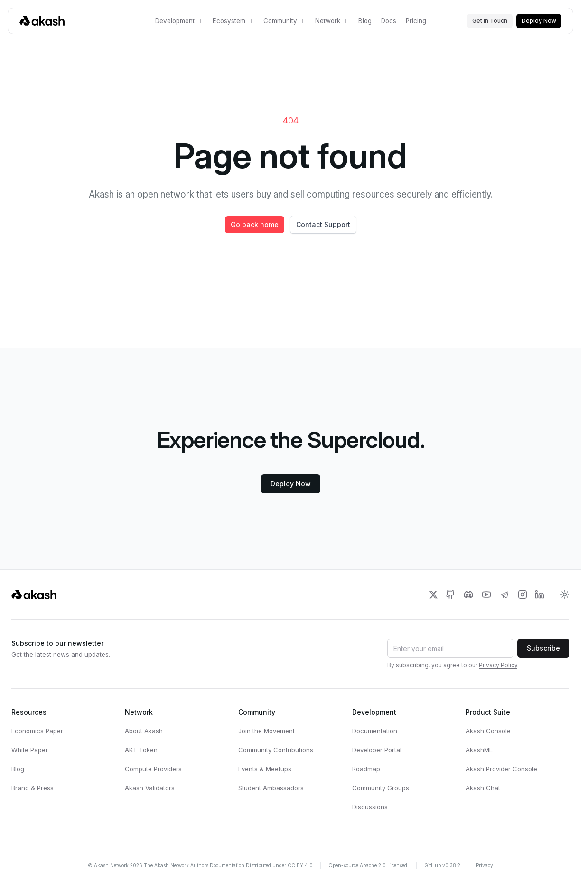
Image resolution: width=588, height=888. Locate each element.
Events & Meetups (265, 769)
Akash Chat (483, 788)
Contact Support (323, 224)
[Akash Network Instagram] (523, 595)
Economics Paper (37, 731)
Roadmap (366, 769)
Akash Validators (150, 788)
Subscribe (543, 648)
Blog (365, 21)
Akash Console (488, 731)
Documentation (375, 731)
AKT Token (141, 750)
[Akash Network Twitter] (433, 595)
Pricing (416, 21)
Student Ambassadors (271, 788)
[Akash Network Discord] (468, 595)
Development (179, 21)
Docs (389, 21)
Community (285, 21)
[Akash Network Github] (450, 595)
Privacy (485, 865)
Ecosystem (233, 21)
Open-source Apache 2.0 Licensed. (369, 865)
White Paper (30, 750)
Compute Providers (153, 769)
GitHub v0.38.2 (442, 865)
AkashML (479, 750)
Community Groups (381, 788)
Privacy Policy (498, 665)
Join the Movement (266, 731)
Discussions (370, 807)
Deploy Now (539, 21)
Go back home (255, 224)
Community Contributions (276, 750)
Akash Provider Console (501, 769)
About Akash (144, 731)
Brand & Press (33, 788)
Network (332, 21)
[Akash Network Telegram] (504, 595)
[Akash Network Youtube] (486, 595)
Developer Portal (377, 750)
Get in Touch (490, 21)
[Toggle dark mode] (565, 595)
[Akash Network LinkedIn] (540, 595)
